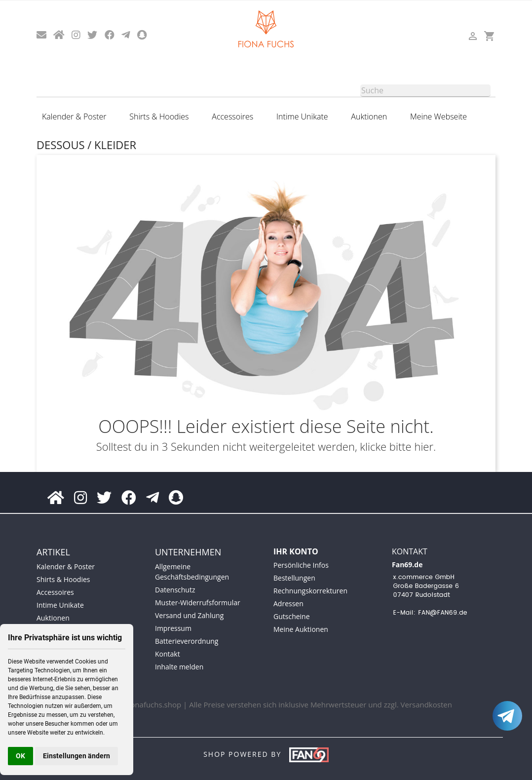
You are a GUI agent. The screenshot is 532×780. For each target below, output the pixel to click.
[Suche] (425, 91)
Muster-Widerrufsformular (198, 603)
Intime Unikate (302, 117)
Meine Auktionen (301, 629)
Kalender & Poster (74, 117)
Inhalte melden (179, 667)
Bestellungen (294, 578)
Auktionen (369, 117)
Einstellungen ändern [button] (76, 756)
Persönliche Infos (301, 565)
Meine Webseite (438, 117)
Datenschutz (175, 590)
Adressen (288, 604)
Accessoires (232, 117)
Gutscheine (292, 616)
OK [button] (20, 756)
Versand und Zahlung (189, 615)
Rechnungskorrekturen (310, 591)
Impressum (173, 628)
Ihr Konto (296, 551)
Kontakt (168, 654)
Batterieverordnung (187, 641)
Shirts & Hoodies (159, 117)
